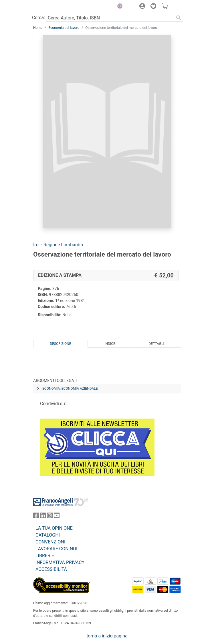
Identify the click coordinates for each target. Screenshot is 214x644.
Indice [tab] (110, 344)
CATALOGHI (48, 535)
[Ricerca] (179, 18)
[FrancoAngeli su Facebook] (36, 517)
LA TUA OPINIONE (54, 528)
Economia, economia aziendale (70, 389)
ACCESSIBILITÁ (51, 569)
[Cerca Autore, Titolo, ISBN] (110, 18)
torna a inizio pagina (107, 636)
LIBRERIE (45, 556)
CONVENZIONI (50, 542)
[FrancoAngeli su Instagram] (50, 517)
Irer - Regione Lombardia (58, 245)
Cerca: (38, 18)
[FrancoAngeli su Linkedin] (43, 517)
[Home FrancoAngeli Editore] (53, 7)
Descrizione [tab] (60, 344)
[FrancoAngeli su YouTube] (57, 517)
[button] (118, 7)
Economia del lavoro (64, 28)
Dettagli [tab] (156, 344)
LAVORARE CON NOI (56, 549)
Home (38, 28)
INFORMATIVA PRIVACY (60, 562)
